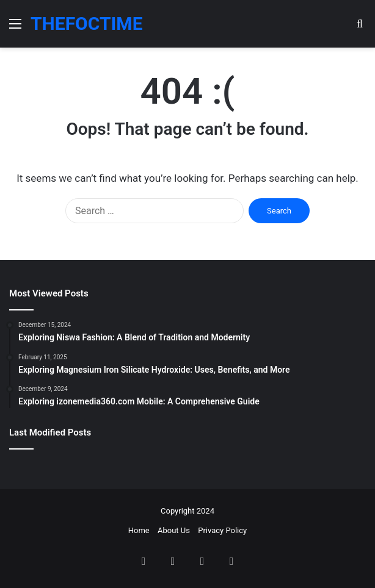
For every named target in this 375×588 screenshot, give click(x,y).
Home (139, 530)
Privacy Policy (222, 530)
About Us (174, 530)
